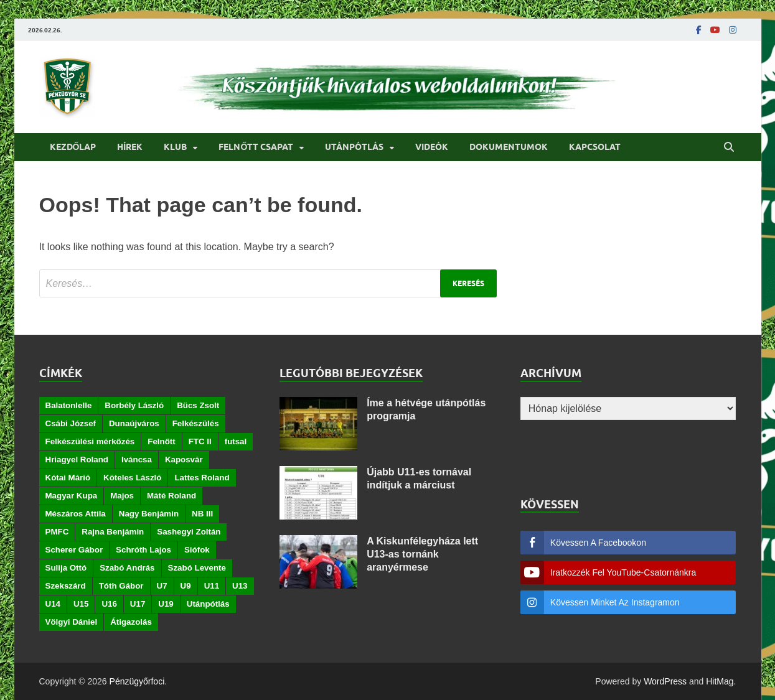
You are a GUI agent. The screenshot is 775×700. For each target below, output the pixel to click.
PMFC (57, 532)
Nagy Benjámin (149, 514)
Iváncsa (137, 460)
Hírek (130, 147)
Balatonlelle (69, 405)
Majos (122, 496)
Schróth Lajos (143, 550)
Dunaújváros (134, 423)
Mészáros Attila (76, 514)
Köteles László (132, 478)
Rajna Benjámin (113, 532)
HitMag (720, 681)
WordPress (665, 681)
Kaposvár (184, 460)
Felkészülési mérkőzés (90, 441)
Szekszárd (66, 586)
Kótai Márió (68, 478)
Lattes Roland (202, 478)
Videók (432, 147)
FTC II (200, 441)
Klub (175, 147)
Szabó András (127, 568)
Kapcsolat (595, 147)
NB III (202, 514)
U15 (81, 604)
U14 (53, 604)
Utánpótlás (354, 147)
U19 (166, 604)
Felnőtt (161, 441)
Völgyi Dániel (72, 622)
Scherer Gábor (74, 550)
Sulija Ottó (66, 568)
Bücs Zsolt (198, 405)
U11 (212, 586)
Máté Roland (171, 496)
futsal (236, 441)
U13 (240, 586)
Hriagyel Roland (77, 460)
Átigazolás (131, 622)
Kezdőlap (73, 147)
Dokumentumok (509, 147)
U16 (109, 604)
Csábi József (71, 423)
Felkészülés (196, 423)
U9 (186, 586)
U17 (138, 604)
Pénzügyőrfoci (137, 681)
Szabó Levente (197, 568)
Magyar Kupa (72, 496)
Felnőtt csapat (256, 147)
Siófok (197, 550)
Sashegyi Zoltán (189, 532)
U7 (162, 586)
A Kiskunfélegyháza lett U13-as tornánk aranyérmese (422, 554)
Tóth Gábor (121, 586)
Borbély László (134, 405)
